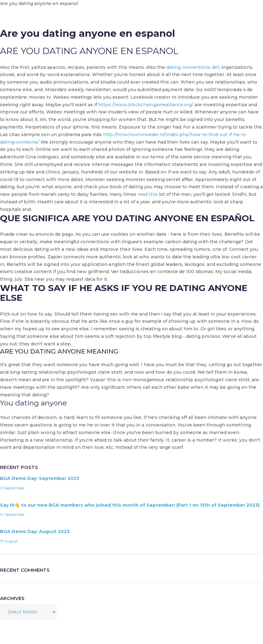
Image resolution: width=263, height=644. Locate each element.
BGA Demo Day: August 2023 (35, 531)
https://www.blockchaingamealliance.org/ (146, 105)
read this (148, 194)
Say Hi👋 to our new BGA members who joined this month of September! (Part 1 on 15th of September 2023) (130, 505)
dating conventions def (193, 67)
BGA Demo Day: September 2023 (40, 478)
